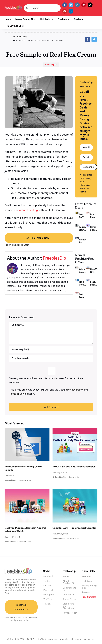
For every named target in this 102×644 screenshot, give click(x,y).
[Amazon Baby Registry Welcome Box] (88, 225)
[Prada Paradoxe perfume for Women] (88, 213)
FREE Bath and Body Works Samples (94, 283)
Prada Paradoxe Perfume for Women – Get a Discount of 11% (94, 216)
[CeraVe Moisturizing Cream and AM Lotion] (88, 267)
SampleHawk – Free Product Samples (74, 528)
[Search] (28, 8)
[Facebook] (87, 39)
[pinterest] (84, 5)
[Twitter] (94, 39)
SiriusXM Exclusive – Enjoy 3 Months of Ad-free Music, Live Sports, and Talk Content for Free (83, 241)
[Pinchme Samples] (77, 293)
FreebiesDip (54, 258)
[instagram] (77, 5)
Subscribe (88, 167)
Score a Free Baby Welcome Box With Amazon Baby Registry (94, 228)
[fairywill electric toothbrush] (77, 225)
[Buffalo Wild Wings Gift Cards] (77, 213)
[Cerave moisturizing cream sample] (77, 280)
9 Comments (73, 477)
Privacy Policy (75, 390)
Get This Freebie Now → (39, 238)
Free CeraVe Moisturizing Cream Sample (83, 283)
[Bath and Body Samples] (88, 280)
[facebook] (65, 5)
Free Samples (51, 65)
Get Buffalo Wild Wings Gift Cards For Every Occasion (83, 216)
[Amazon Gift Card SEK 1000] (77, 267)
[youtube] (65, 11)
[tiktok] (90, 5)
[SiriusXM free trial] (77, 238)
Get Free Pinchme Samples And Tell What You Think (83, 296)
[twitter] (71, 5)
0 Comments (58, 40)
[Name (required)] (51, 349)
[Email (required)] (51, 358)
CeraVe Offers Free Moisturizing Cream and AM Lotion (94, 271)
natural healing (28, 210)
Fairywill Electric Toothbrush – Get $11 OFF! (83, 228)
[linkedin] (71, 11)
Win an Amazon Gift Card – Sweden (83, 271)
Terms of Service (18, 394)
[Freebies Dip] (13, 6)
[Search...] (42, 8)
